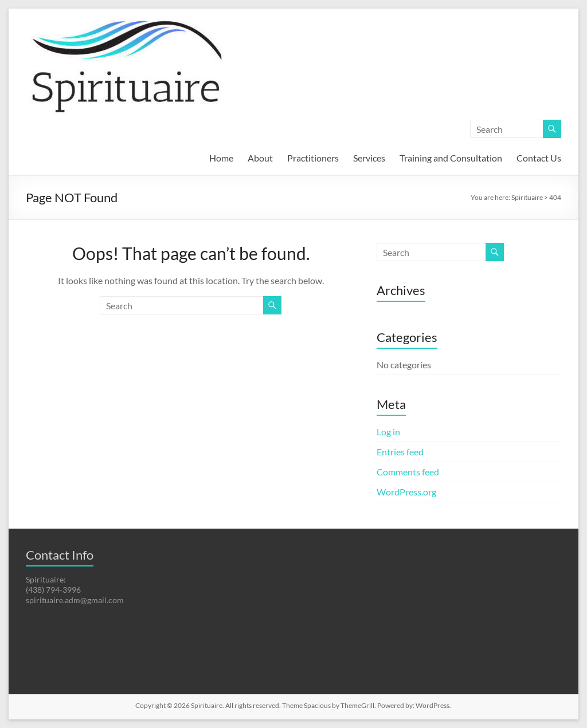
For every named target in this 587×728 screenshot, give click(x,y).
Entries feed (400, 452)
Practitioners (313, 158)
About (260, 158)
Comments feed (408, 472)
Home (221, 158)
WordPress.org (406, 492)
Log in (388, 432)
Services (369, 158)
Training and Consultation (451, 158)
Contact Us (539, 158)
